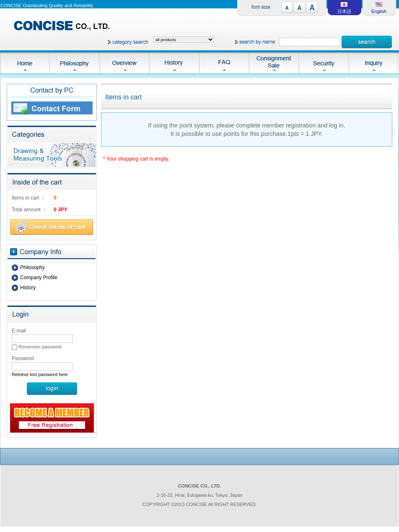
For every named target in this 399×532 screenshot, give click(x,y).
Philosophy (32, 267)
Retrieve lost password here (40, 374)
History (28, 288)
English (379, 11)
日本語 (344, 11)
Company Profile (39, 278)
